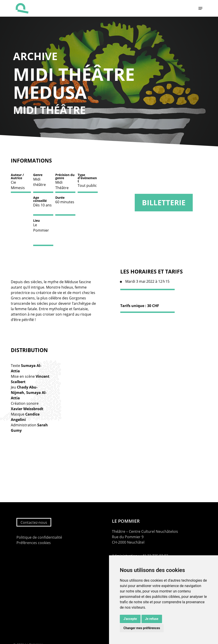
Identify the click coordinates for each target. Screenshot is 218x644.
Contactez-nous (34, 522)
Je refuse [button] (152, 619)
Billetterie (164, 202)
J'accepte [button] (130, 619)
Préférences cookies (34, 543)
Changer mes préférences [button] (142, 628)
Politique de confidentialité (39, 537)
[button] (200, 8)
